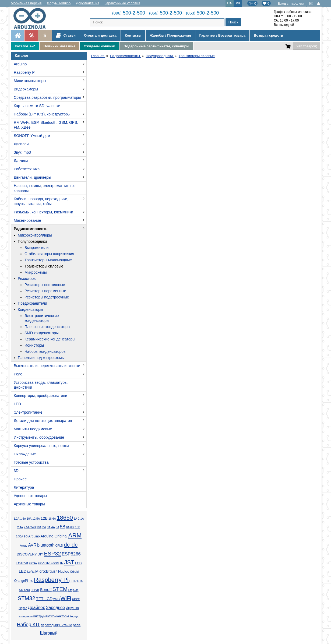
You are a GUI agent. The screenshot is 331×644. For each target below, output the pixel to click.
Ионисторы (34, 345)
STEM (60, 589)
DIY (40, 554)
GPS (48, 563)
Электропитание (28, 412)
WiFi (66, 598)
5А (57, 527)
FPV (41, 563)
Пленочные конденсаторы (47, 327)
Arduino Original (54, 536)
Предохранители (32, 303)
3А (49, 527)
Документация (88, 3)
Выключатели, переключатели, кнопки (47, 366)
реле (77, 625)
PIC (31, 581)
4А (53, 527)
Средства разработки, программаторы (47, 97)
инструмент (42, 616)
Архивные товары (29, 504)
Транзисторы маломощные (48, 260)
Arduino (20, 64)
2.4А (20, 527)
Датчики (21, 161)
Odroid (74, 572)
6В (72, 527)
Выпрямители (36, 248)
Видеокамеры (26, 89)
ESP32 (52, 554)
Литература (24, 487)
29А (39, 527)
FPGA (33, 563)
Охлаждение (25, 454)
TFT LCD (44, 599)
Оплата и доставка (100, 35)
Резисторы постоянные (45, 285)
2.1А (81, 519)
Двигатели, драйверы (32, 177)
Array (24, 545)
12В (44, 518)
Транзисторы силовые (44, 266)
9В (26, 536)
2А (44, 527)
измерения (26, 616)
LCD (78, 563)
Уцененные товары (30, 496)
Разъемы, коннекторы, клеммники (43, 212)
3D (16, 471)
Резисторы (27, 279)
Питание (66, 625)
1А (75, 519)
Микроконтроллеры (35, 235)
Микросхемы (36, 272)
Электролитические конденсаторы (42, 318)
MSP (54, 572)
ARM (75, 535)
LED (17, 404)
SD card (24, 590)
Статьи (66, 36)
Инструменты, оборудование (39, 437)
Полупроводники (32, 241)
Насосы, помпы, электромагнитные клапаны (45, 188)
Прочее (20, 479)
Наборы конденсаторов (45, 351)
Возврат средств (268, 35)
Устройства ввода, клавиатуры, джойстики (41, 385)
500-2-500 (129, 13)
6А (68, 527)
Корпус (74, 616)
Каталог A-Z (25, 46)
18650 (65, 518)
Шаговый (49, 633)
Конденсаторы (30, 309)
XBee (76, 599)
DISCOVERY (27, 554)
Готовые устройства (31, 462)
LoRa (31, 572)
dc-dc (71, 545)
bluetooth (46, 545)
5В (63, 527)
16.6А (52, 519)
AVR (32, 545)
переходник (50, 625)
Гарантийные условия (122, 3)
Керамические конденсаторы (50, 339)
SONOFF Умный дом (32, 136)
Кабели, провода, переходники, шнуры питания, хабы (41, 201)
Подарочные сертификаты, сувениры (156, 46)
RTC (80, 581)
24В (33, 527)
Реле (18, 374)
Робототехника (27, 169)
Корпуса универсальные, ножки (41, 446)
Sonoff (46, 590)
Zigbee (23, 608)
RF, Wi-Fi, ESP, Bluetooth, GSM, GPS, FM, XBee (46, 125)
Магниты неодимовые (33, 429)
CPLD (59, 546)
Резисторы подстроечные (47, 297)
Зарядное (56, 608)
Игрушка (72, 608)
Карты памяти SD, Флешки (37, 106)
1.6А (23, 519)
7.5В (77, 527)
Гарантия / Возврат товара (222, 35)
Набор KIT (29, 625)
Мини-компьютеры (30, 81)
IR (62, 563)
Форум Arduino (59, 3)
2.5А (27, 527)
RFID (73, 581)
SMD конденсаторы (42, 333)
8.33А (20, 536)
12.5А (36, 519)
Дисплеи (21, 144)
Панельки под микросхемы (41, 358)
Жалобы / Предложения (170, 35)
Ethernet (22, 563)
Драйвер (36, 607)
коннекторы (60, 616)
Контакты (133, 35)
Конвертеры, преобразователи (41, 396)
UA (230, 3)
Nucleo (64, 571)
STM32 (27, 598)
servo (35, 590)
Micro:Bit (43, 571)
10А (29, 519)
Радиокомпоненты (31, 229)
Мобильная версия (26, 3)
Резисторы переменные (45, 291)
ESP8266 (71, 554)
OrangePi (21, 581)
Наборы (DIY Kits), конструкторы (42, 114)
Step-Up (73, 590)
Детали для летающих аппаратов (43, 421)
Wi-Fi (57, 599)
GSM (56, 563)
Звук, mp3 (22, 152)
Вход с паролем (291, 3)
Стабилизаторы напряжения (49, 254)
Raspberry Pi (25, 72)
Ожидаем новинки (99, 46)
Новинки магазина (59, 46)
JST (69, 562)
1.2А (16, 519)
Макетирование (27, 220)
